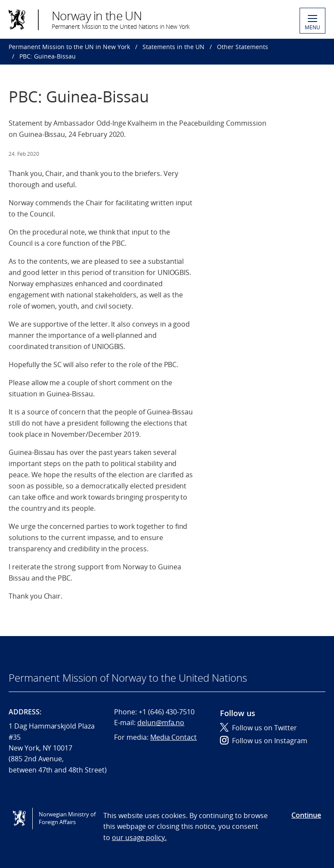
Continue (306, 815)
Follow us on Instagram (264, 741)
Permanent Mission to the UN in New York (69, 47)
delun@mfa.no (161, 723)
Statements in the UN (173, 47)
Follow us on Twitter (258, 728)
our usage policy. (139, 837)
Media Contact (173, 737)
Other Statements (243, 47)
